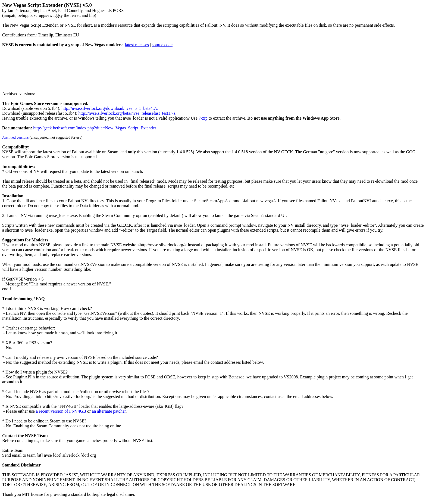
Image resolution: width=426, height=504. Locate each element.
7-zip (203, 118)
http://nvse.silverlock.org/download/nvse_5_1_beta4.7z (110, 108)
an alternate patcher (109, 411)
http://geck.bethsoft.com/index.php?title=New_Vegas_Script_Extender (95, 128)
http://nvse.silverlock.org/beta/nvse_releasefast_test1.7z (127, 113)
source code (162, 45)
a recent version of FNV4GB (61, 411)
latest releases (137, 45)
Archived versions (15, 137)
